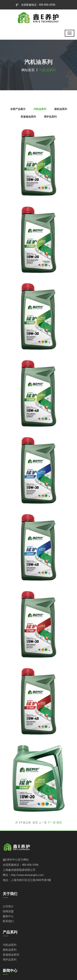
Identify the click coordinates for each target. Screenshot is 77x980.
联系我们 (8, 921)
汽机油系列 (10, 945)
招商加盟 (8, 911)
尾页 (59, 823)
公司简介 (8, 906)
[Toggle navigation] (70, 33)
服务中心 (8, 916)
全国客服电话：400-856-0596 (36, 5)
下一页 (52, 823)
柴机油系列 (10, 950)
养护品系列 (10, 960)
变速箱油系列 (11, 955)
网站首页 (28, 70)
